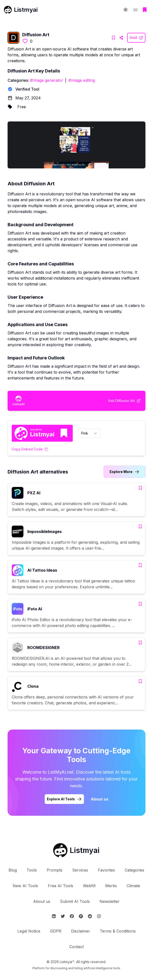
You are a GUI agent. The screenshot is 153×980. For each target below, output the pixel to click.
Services (80, 870)
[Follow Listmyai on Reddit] (90, 916)
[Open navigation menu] (135, 10)
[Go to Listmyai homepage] (76, 850)
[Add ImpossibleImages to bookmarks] (140, 527)
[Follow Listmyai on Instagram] (99, 916)
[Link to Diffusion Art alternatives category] (124, 472)
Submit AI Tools (75, 901)
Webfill (89, 886)
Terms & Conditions (118, 931)
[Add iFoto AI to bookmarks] (140, 604)
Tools (32, 870)
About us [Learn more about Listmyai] (100, 799)
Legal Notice (29, 931)
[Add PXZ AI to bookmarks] (140, 488)
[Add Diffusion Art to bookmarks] (113, 38)
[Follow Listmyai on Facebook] (72, 916)
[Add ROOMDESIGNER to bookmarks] (140, 643)
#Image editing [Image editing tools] (82, 80)
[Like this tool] (25, 41)
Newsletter (110, 901)
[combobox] (89, 433)
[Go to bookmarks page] (145, 10)
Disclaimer (81, 931)
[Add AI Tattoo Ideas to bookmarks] (140, 565)
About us (42, 901)
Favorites (106, 870)
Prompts (55, 870)
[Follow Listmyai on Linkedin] (54, 916)
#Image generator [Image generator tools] (47, 80)
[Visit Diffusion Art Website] (121, 38)
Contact (76, 947)
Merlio (111, 886)
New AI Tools (25, 886)
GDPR (56, 931)
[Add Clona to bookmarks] (140, 681)
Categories (134, 870)
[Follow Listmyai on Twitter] (63, 916)
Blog (13, 870)
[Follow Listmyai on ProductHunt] (81, 916)
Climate (133, 886)
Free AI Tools (61, 886)
